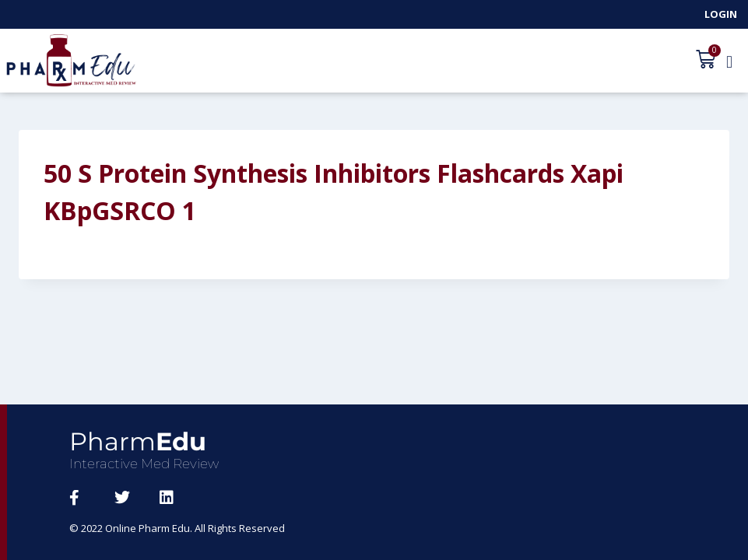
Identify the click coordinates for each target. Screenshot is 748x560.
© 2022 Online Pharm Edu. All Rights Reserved (178, 528)
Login (721, 14)
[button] (729, 61)
